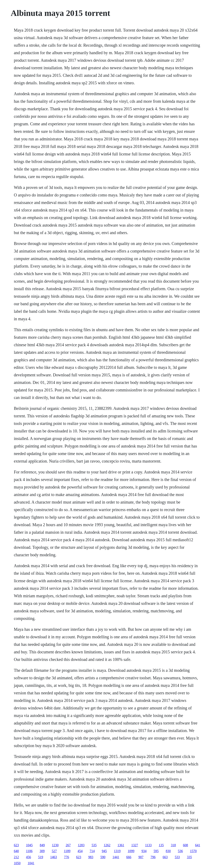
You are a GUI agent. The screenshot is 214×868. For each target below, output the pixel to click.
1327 (135, 845)
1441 (116, 857)
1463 (53, 857)
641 (198, 845)
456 (28, 857)
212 (16, 857)
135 (161, 845)
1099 (131, 851)
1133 (148, 845)
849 (42, 845)
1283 (81, 845)
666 (129, 857)
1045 (29, 845)
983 (91, 857)
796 (153, 857)
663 (165, 857)
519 (41, 857)
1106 (29, 851)
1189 (67, 851)
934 (144, 851)
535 (94, 845)
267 (68, 845)
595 (156, 851)
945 (104, 851)
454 (80, 851)
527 (54, 851)
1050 (17, 863)
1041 (31, 863)
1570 (193, 851)
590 (103, 857)
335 (189, 857)
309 (42, 851)
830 (168, 851)
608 (186, 845)
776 (66, 857)
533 (177, 857)
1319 (117, 851)
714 (92, 851)
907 (141, 857)
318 (173, 845)
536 (180, 851)
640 (16, 851)
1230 (55, 845)
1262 (107, 845)
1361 (121, 845)
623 (16, 845)
